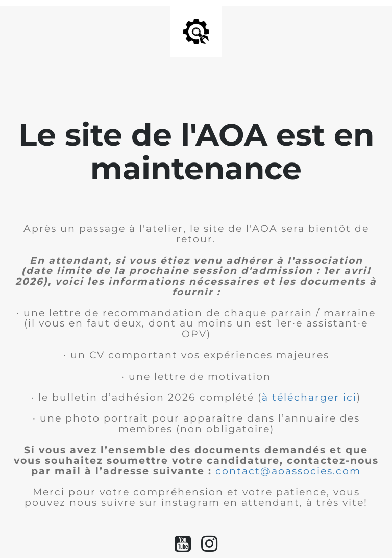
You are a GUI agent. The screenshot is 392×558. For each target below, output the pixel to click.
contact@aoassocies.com (288, 471)
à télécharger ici (309, 397)
